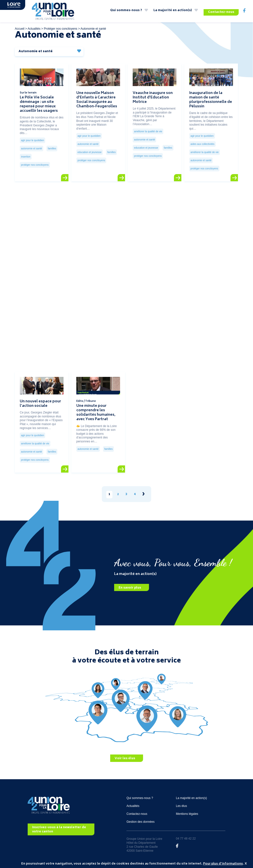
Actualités (34, 31)
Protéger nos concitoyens (60, 31)
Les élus (181, 809)
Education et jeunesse (90, 155)
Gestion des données (140, 824)
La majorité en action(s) (173, 12)
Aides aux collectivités (202, 147)
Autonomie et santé (32, 151)
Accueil (20, 31)
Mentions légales (187, 817)
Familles (52, 151)
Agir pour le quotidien (32, 143)
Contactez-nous (221, 12)
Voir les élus (125, 761)
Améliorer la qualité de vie (148, 134)
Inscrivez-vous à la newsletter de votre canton (59, 833)
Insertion (26, 160)
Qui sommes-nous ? (126, 12)
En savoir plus (130, 591)
